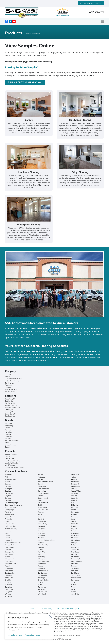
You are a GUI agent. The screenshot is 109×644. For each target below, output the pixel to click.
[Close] (51, 616)
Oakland (8, 550)
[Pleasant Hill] (54, 406)
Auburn (74, 479)
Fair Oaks (75, 510)
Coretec (8, 430)
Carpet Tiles (9, 459)
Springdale (75, 580)
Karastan (8, 432)
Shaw (7, 443)
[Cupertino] (54, 399)
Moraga (74, 543)
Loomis (8, 536)
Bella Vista (75, 482)
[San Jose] (54, 416)
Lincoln (74, 531)
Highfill (74, 526)
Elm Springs (9, 510)
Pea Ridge (75, 552)
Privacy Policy (10, 392)
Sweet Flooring (11, 445)
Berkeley (8, 486)
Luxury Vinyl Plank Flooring (15, 467)
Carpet (8, 457)
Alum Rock (75, 475)
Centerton (9, 493)
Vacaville (41, 589)
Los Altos (42, 536)
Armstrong (9, 426)
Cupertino (75, 498)
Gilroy (7, 522)
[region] (29, 627)
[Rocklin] (54, 410)
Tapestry (8, 447)
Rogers (74, 566)
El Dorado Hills (11, 507)
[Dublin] (54, 401)
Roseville (41, 568)
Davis (40, 500)
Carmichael (42, 491)
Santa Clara (75, 575)
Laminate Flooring (12, 463)
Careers (8, 387)
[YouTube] (14, 21)
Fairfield (8, 512)
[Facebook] (7, 21)
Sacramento (76, 568)
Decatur (74, 500)
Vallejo (74, 589)
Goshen (74, 522)
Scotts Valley (76, 578)
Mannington (10, 436)
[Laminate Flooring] (29, 174)
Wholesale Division (12, 389)
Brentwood (75, 486)
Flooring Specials (11, 455)
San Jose (75, 571)
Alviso (7, 477)
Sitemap (33, 609)
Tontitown (42, 587)
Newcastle (75, 547)
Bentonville (75, 484)
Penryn (41, 554)
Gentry (74, 519)
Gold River (42, 522)
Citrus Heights (43, 493)
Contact (8, 375)
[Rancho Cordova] (54, 408)
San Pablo (9, 575)
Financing (9, 385)
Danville (8, 500)
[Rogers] (54, 412)
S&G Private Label (12, 441)
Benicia (41, 484)
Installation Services (12, 381)
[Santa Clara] (54, 414)
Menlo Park (75, 540)
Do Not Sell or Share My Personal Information (24, 635)
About (7, 377)
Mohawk (8, 438)
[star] (63, 9)
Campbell (75, 489)
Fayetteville (9, 515)
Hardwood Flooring (12, 461)
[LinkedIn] (10, 21)
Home (27, 34)
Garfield (41, 519)
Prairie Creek (10, 561)
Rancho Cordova (44, 561)
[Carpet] (29, 116)
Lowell (7, 538)
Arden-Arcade (10, 479)
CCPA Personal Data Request (67, 609)
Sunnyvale (9, 585)
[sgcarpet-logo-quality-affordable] (22, 12)
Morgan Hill (9, 545)
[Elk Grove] (54, 403)
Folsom (74, 515)
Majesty (8, 434)
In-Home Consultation (13, 379)
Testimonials (10, 383)
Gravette (75, 524)
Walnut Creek (43, 592)
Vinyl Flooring (10, 465)
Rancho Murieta (77, 561)
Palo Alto (42, 552)
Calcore (8, 428)
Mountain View (44, 545)
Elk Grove (75, 507)
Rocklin (8, 566)
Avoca (7, 482)
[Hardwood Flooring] (80, 119)
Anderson (9, 424)
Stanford (8, 582)
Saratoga (42, 578)
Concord (8, 498)
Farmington (76, 512)
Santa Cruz (9, 578)
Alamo (41, 475)
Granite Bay (9, 524)
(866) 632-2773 (96, 12)
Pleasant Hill (10, 559)
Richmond (42, 564)
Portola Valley (76, 559)
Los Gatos (75, 536)
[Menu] (103, 21)
